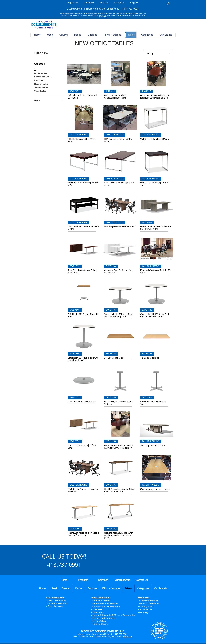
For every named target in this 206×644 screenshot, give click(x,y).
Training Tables (41, 87)
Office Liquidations (57, 603)
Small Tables (40, 91)
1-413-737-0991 (130, 9)
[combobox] (159, 53)
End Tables (39, 80)
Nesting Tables (41, 84)
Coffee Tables (41, 73)
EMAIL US (128, 637)
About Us (104, 3)
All (35, 70)
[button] (170, 4)
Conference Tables (43, 77)
